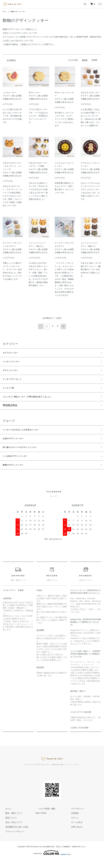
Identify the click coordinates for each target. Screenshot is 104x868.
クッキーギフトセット (15, 381)
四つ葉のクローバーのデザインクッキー (25, 454)
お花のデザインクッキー (16, 444)
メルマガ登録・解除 (44, 817)
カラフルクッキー (12, 352)
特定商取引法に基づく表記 (14, 836)
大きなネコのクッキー (90, 93)
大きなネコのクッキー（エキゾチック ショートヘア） (12, 166)
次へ (62, 326)
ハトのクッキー (9, 93)
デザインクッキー (12, 372)
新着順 (94, 60)
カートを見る (74, 831)
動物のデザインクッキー (20, 11)
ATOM (44, 822)
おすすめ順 (73, 60)
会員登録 (72, 822)
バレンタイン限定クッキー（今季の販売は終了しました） (34, 401)
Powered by (52, 862)
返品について (8, 827)
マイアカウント (75, 817)
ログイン (72, 827)
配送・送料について (11, 822)
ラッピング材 (10, 391)
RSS (38, 822)
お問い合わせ (74, 836)
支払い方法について (11, 831)
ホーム (5, 11)
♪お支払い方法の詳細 (79, 737)
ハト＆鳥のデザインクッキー (19, 464)
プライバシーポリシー (12, 840)
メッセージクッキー (14, 362)
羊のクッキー (34, 93)
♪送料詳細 (7, 607)
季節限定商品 (10, 410)
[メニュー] (100, 4)
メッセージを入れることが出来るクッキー (26, 435)
